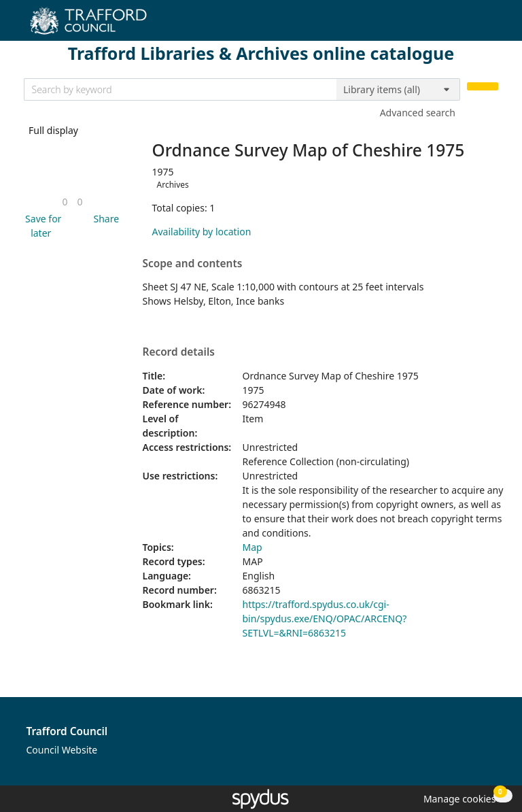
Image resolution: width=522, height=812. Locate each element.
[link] (65, 202)
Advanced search (418, 113)
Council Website (62, 750)
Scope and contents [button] (193, 264)
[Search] (483, 87)
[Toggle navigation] (491, 26)
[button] (41, 226)
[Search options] (398, 90)
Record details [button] (179, 352)
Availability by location (202, 232)
